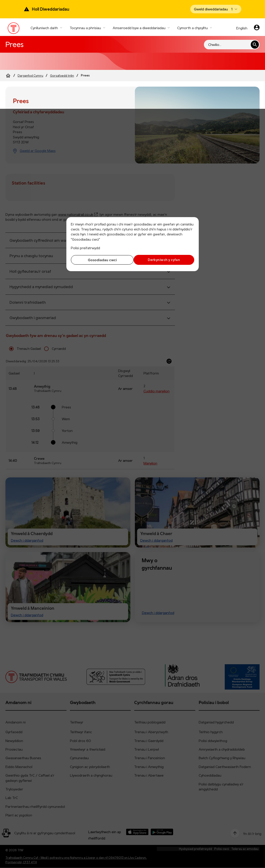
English (242, 28)
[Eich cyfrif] (257, 28)
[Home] (8, 76)
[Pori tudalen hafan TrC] (14, 29)
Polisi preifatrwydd (85, 248)
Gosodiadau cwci (100, 260)
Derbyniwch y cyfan (165, 260)
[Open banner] (216, 9)
